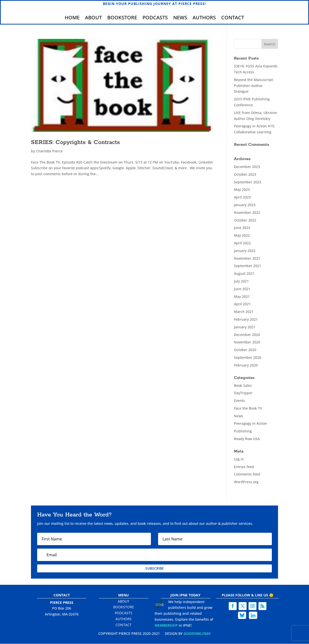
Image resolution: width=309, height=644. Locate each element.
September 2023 (248, 182)
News (180, 19)
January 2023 (245, 205)
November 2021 (247, 258)
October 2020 (245, 350)
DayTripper (243, 393)
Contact (233, 19)
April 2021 (242, 304)
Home (72, 19)
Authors (204, 19)
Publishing (243, 431)
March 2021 (244, 312)
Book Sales (243, 385)
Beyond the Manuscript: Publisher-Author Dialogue (254, 86)
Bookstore (122, 19)
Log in (239, 459)
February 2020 (246, 365)
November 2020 (247, 342)
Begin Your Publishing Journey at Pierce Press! (154, 4)
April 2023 (242, 197)
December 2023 (247, 167)
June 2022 (242, 228)
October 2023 (245, 174)
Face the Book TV (248, 408)
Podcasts (155, 19)
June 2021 (242, 289)
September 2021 (248, 266)
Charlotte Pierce (49, 151)
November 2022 (247, 212)
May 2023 (242, 190)
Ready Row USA (247, 439)
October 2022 (245, 220)
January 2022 (245, 251)
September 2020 (248, 357)
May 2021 (242, 296)
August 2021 (244, 274)
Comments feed (247, 474)
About (93, 19)
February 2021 (246, 320)
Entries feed (244, 467)
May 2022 (242, 236)
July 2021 (241, 281)
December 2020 (247, 335)
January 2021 (245, 327)
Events (239, 401)
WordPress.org (246, 482)
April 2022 (242, 243)
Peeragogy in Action (250, 424)
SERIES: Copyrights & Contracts (75, 142)
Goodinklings (197, 633)
